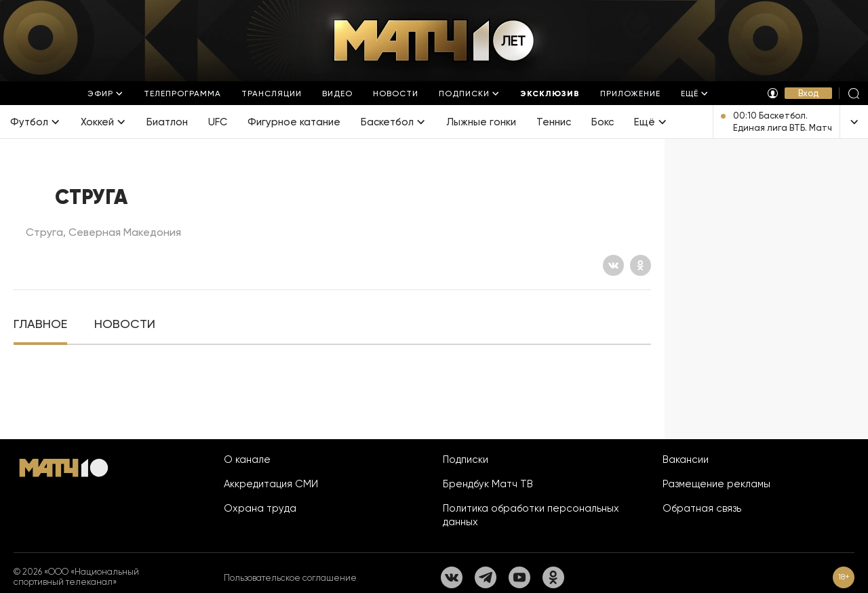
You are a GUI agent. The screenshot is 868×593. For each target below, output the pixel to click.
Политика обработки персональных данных (531, 515)
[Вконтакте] (613, 265)
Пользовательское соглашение (290, 578)
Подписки (466, 459)
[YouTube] (519, 577)
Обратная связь (702, 508)
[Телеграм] (486, 577)
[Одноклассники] (640, 265)
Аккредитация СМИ (271, 484)
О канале (247, 459)
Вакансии (686, 459)
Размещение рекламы (716, 484)
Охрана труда (260, 508)
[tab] (40, 324)
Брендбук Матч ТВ (488, 484)
